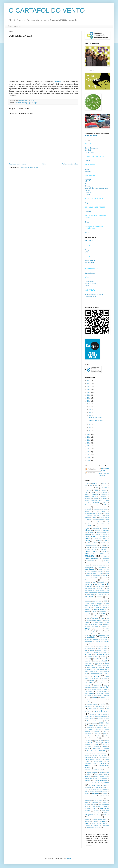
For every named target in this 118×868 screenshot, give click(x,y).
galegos (99, 629)
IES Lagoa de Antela (104, 635)
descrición (104, 580)
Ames (100, 505)
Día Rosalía (89, 597)
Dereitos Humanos (91, 580)
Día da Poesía (99, 584)
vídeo (105, 813)
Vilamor (98, 815)
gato (94, 631)
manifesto (95, 687)
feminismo (95, 618)
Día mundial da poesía (101, 595)
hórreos (93, 635)
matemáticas (97, 696)
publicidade (104, 757)
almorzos (87, 505)
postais (104, 746)
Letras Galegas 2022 (102, 669)
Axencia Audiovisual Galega (94, 294)
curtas (105, 576)
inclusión (87, 639)
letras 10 (96, 659)
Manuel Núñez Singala (94, 689)
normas (92, 714)
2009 (89, 458)
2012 (89, 449)
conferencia (104, 556)
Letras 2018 (98, 663)
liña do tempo (95, 679)
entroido (87, 607)
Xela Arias (103, 821)
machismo (97, 685)
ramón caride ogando (92, 759)
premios (102, 751)
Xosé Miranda (106, 826)
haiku (96, 633)
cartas (96, 539)
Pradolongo (106, 749)
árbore (100, 513)
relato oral (98, 774)
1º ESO (95, 484)
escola (105, 607)
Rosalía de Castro (100, 781)
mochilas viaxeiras (92, 704)
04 (90, 425)
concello (102, 554)
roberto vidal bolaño (91, 779)
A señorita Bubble (102, 492)
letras (103, 657)
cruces (108, 572)
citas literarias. (96, 547)
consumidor (106, 559)
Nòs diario (88, 150)
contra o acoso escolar (100, 565)
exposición (88, 614)
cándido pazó (96, 535)
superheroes (93, 792)
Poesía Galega (90, 260)
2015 (89, 440)
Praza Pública (89, 152)
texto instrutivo (99, 798)
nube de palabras (100, 717)
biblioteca (103, 524)
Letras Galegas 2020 (94, 667)
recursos (107, 770)
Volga (87, 203)
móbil (108, 702)
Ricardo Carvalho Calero (101, 777)
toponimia (95, 802)
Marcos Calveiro (102, 691)
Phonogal (88, 192)
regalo (108, 772)
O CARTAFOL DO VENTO (47, 10)
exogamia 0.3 (103, 612)
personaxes (104, 738)
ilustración (103, 637)
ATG (86, 252)
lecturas (88, 654)
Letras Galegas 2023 (91, 672)
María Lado (100, 693)
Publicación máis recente (18, 164)
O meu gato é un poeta (94, 721)
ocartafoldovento (105, 470)
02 (90, 430)
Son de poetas (90, 263)
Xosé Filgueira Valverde (100, 823)
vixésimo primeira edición (99, 819)
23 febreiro (104, 486)
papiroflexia (88, 734)
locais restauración (102, 681)
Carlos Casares (90, 536)
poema (107, 740)
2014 (89, 443)
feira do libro (106, 616)
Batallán (100, 522)
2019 (89, 398)
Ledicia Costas (92, 657)
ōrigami (91, 725)
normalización (102, 711)
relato (89, 774)
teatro (105, 794)
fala (95, 614)
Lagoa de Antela (103, 648)
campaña (106, 530)
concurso (90, 556)
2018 (89, 401)
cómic (104, 551)
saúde (105, 785)
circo (88, 547)
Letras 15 (96, 661)
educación (100, 603)
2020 (89, 395)
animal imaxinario (100, 507)
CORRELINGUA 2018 (96, 421)
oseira (108, 725)
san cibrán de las (94, 785)
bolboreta (105, 526)
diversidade (88, 601)
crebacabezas (92, 572)
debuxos (97, 578)
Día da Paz (88, 584)
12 (90, 403)
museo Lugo (99, 707)
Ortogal (87, 161)
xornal (87, 823)
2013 (89, 446)
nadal (107, 706)
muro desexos (89, 707)
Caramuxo (105, 535)
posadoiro (96, 747)
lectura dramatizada (100, 652)
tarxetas (96, 794)
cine (108, 545)
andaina (18, 103)
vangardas (96, 811)
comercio (103, 549)
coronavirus (102, 567)
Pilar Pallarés (88, 740)
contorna (107, 561)
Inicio (44, 164)
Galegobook (89, 250)
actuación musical (90, 496)
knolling (98, 646)
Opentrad (88, 171)
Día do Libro (100, 586)
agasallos (104, 498)
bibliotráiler (88, 526)
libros (87, 676)
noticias (105, 714)
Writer (95, 821)
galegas (104, 627)
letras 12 (104, 659)
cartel (100, 541)
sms (86, 792)
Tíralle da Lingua (98, 800)
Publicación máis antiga (70, 164)
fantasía (87, 616)
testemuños (88, 798)
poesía (96, 744)
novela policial (89, 717)
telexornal (87, 796)
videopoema (89, 815)
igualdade (91, 637)
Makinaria (87, 687)
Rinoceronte (89, 184)
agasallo (97, 498)
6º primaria (104, 490)
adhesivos (103, 496)
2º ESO (104, 488)
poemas (90, 742)
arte (103, 515)
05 (90, 415)
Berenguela (91, 524)
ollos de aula (104, 723)
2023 (89, 386)
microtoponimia (103, 700)
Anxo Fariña (101, 511)
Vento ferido (106, 811)
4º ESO (96, 490)
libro (106, 674)
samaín (106, 783)
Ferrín (103, 618)
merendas (94, 700)
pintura (101, 740)
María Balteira (89, 693)
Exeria (87, 222)
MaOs (87, 233)
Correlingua (58, 82)
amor (105, 505)
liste (86, 681)
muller (103, 704)
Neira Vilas (93, 709)
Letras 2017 (88, 663)
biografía (98, 526)
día (94, 582)
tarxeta (87, 794)
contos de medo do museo (94, 563)
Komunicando (89, 282)
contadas (99, 561)
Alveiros (94, 505)
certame (104, 543)
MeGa (87, 286)
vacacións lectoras (91, 809)
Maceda (87, 685)
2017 (89, 434)
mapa (105, 689)
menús (87, 700)
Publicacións (91, 469)
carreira (87, 539)
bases (94, 522)
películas (107, 736)
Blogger (70, 858)
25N (97, 488)
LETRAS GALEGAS (95, 418)
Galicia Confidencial (91, 148)
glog (106, 631)
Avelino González (99, 520)
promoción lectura (100, 755)
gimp (100, 631)
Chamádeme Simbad (91, 545)
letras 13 (88, 661)
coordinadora (89, 567)
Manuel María (105, 687)
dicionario (99, 597)
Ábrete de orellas (90, 284)
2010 (89, 455)
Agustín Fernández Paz (93, 501)
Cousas (101, 569)
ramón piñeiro (98, 761)
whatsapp (88, 821)
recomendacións (101, 768)
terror (94, 796)
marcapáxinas (89, 691)
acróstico (95, 494)
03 (90, 427)
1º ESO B (105, 484)
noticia (98, 714)
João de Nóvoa (102, 642)
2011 (89, 452)
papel (105, 732)
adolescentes (88, 498)
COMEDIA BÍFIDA (90, 549)
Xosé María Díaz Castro (92, 826)
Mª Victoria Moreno (102, 683)
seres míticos (94, 789)
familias (102, 614)
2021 (89, 392)
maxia (88, 698)
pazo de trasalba (89, 736)
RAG (86, 182)
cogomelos (105, 547)
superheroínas (103, 792)
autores (89, 520)
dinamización (102, 599)
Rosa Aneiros (104, 779)
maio (106, 685)
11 (90, 406)
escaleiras (96, 607)
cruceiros (101, 572)
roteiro (86, 783)
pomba (105, 744)
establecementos (100, 609)
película (99, 736)
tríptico (94, 804)
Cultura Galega (90, 273)
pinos (96, 740)
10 (90, 409)
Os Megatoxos (99, 725)
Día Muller (90, 595)
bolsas (87, 528)
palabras (98, 730)
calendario (88, 530)
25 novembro (89, 488)
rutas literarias (96, 783)
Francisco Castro (96, 624)
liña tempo (105, 679)
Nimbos (102, 709)
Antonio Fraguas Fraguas (101, 509)
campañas (90, 532)
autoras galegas (104, 518)
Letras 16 (104, 661)
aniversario (88, 509)
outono (106, 727)
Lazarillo (105, 650)
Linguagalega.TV (90, 296)
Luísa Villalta (89, 683)
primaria (87, 755)
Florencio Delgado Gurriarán (94, 620)
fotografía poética (98, 622)
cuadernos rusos (91, 574)
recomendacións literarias (93, 770)
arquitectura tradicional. (93, 515)
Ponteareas (88, 747)
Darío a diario (89, 578)
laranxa (92, 650)
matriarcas (107, 696)
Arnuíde (107, 513)
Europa (95, 612)
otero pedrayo (91, 727)
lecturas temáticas (103, 654)
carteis (94, 541)
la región (105, 646)
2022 (89, 389)
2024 (89, 383)
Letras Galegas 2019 (103, 665)
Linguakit (88, 211)
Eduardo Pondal (89, 603)
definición (105, 578)
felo (88, 618)
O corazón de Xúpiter (103, 719)
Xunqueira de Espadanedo (94, 828)
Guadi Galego (89, 633)
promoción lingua (90, 757)
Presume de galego (101, 753)
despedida (88, 582)
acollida (87, 494)
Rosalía (87, 781)
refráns (102, 772)
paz (105, 734)
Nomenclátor (89, 240)
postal (87, 748)
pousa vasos (96, 749)
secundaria (88, 787)
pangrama (97, 732)
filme (108, 618)
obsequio (94, 723)
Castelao (107, 541)
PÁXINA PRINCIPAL (14, 26)
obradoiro (87, 723)
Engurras (104, 605)
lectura (87, 652)
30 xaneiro (88, 490)
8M (93, 492)
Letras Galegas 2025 (96, 674)
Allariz (105, 503)
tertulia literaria (103, 796)
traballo (105, 802)
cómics (87, 554)
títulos (86, 802)
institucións (104, 639)
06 (90, 412)
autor (94, 517)
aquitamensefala (90, 513)
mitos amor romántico (98, 702)
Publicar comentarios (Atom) (29, 168)
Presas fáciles (89, 753)
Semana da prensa (99, 787)
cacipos (105, 528)
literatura (92, 681)
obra (106, 721)
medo (94, 698)
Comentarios (91, 473)
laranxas (98, 650)
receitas (103, 763)
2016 (89, 437)
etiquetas (87, 612)
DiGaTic (87, 194)
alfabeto (96, 503)
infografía (95, 639)
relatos (105, 774)
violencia (106, 815)
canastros (87, 535)
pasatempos (97, 734)
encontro (95, 605)
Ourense (99, 727)
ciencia (102, 545)
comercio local (91, 551)
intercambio (88, 642)
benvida (107, 522)
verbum (89, 813)
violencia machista (95, 817)
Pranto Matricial (91, 751)
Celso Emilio (92, 543)
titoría (106, 800)
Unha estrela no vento (99, 806)
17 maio (87, 484)
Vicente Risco (97, 813)
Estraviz (87, 186)
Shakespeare (104, 789)
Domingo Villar (97, 601)
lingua (36, 103)
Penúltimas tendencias (93, 738)
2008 (89, 461)
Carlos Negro (103, 537)
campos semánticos (102, 532)
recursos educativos (92, 772)
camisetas (98, 530)
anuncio (87, 511)
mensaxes (104, 698)
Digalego (88, 180)
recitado (88, 766)
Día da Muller (103, 582)
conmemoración (91, 559)
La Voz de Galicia (90, 648)
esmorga (87, 610)
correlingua (25, 103)
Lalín (86, 650)
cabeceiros (96, 528)
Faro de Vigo (96, 616)
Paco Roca (88, 730)
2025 (89, 380)
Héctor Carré (104, 633)
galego (31, 103)
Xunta (87, 169)
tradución (87, 804)
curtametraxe (97, 576)
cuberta (101, 574)
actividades (104, 494)
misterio (87, 702)
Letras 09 (88, 659)
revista (87, 776)
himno (87, 635)
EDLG (105, 601)
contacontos (90, 561)
